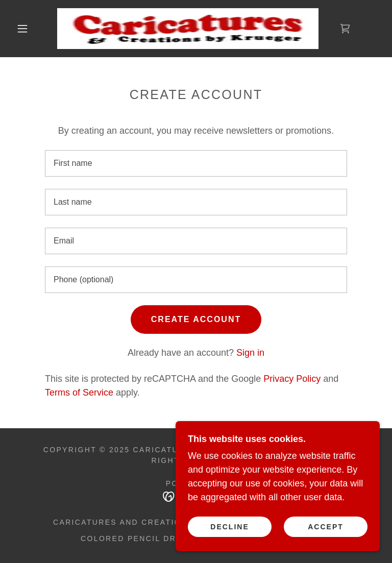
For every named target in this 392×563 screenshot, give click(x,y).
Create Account (196, 319)
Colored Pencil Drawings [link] (146, 538)
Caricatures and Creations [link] (123, 522)
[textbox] (196, 163)
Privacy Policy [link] (292, 379)
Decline (229, 526)
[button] (22, 29)
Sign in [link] (250, 353)
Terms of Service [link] (79, 393)
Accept (326, 526)
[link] (188, 29)
